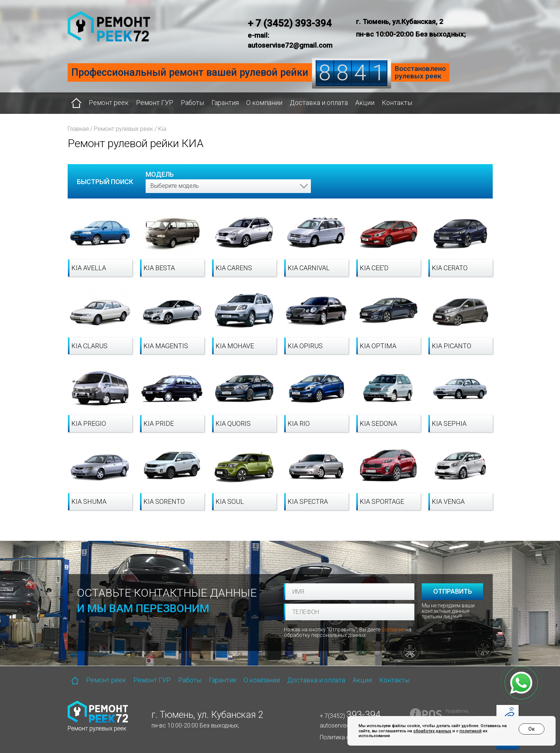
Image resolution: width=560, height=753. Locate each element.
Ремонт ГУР (155, 103)
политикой (471, 731)
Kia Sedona (378, 423)
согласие (393, 630)
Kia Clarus (89, 346)
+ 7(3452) (350, 716)
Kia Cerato (450, 268)
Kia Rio (299, 423)
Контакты (397, 103)
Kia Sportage (382, 501)
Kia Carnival (309, 268)
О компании (264, 103)
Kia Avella (89, 268)
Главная (78, 129)
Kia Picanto (452, 346)
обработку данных (432, 731)
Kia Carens (234, 268)
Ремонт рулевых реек (123, 129)
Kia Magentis (166, 346)
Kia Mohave (235, 346)
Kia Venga (448, 501)
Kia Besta (159, 268)
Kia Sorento (164, 501)
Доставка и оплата (319, 103)
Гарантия (225, 103)
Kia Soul (230, 501)
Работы (192, 103)
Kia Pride (159, 423)
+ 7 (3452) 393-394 (290, 23)
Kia (162, 129)
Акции (365, 103)
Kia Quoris (233, 423)
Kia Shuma (89, 501)
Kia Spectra (308, 501)
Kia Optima (378, 346)
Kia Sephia (449, 423)
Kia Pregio (89, 423)
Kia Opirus (305, 346)
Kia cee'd (374, 268)
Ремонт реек (109, 103)
